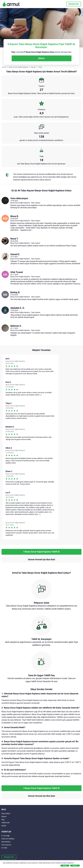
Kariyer (4, 826)
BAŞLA (41, 58)
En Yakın (4, 848)
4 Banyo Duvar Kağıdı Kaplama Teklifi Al (41, 552)
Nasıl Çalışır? (6, 814)
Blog (3, 820)
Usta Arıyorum (6, 845)
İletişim (4, 817)
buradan (64, 863)
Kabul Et (75, 866)
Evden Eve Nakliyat (8, 839)
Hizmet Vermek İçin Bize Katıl (41, 560)
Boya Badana (6, 842)
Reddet (65, 866)
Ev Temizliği (6, 836)
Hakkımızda (6, 823)
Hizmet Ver (74, 4)
